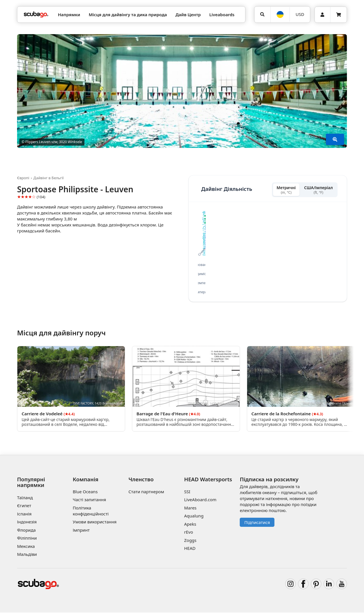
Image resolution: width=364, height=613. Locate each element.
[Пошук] (262, 15)
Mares (190, 509)
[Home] (36, 15)
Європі (23, 178)
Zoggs (190, 541)
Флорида (26, 531)
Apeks (190, 525)
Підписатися (257, 523)
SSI (187, 492)
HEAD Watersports (208, 480)
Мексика (26, 547)
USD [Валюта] (300, 14)
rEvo (188, 533)
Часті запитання (89, 500)
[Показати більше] (335, 139)
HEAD (190, 549)
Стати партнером (146, 492)
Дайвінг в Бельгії (49, 178)
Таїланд (25, 498)
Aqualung (194, 517)
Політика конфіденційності (91, 512)
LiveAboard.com (200, 500)
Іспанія (24, 514)
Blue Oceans (85, 492)
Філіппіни (27, 539)
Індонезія (27, 523)
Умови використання (95, 523)
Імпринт (81, 531)
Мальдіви (27, 555)
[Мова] (280, 15)
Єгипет (24, 506)
